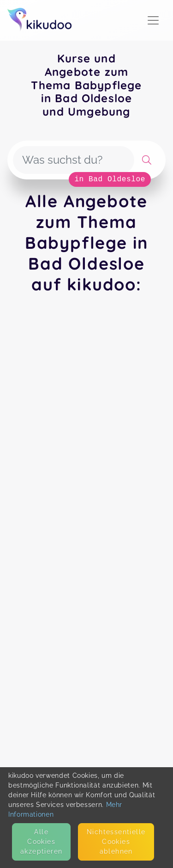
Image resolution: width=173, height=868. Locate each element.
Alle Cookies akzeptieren (41, 842)
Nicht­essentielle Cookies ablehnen (116, 842)
